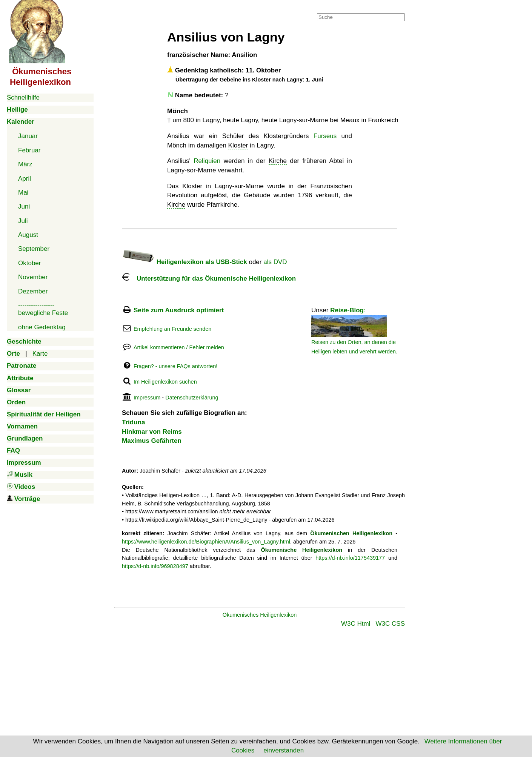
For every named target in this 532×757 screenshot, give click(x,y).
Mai (23, 193)
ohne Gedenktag (42, 327)
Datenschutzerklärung (192, 398)
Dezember (33, 291)
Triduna (133, 422)
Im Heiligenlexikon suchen (165, 382)
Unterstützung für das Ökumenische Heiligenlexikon (209, 279)
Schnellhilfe (23, 98)
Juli (23, 221)
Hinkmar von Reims (152, 432)
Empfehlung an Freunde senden (172, 329)
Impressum (147, 398)
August (28, 235)
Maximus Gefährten (152, 441)
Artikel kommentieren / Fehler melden (179, 347)
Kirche (278, 161)
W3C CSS (390, 624)
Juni (24, 207)
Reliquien (207, 161)
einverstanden (284, 750)
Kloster (238, 145)
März (25, 164)
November (33, 277)
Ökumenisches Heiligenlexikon (260, 615)
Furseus (325, 136)
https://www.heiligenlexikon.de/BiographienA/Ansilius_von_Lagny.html (206, 542)
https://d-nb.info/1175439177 (350, 558)
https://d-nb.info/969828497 (155, 566)
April (25, 179)
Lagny (249, 120)
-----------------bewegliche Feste (43, 309)
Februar (29, 150)
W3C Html (356, 624)
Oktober (29, 263)
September (34, 249)
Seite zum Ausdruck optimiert (179, 310)
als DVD (275, 262)
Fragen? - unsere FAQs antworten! (175, 366)
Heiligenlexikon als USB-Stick (185, 262)
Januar (28, 136)
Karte (40, 354)
